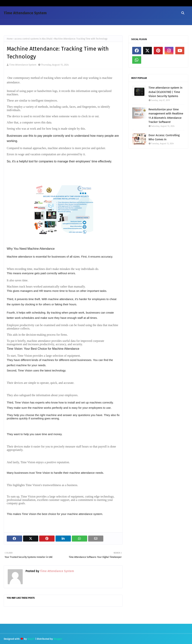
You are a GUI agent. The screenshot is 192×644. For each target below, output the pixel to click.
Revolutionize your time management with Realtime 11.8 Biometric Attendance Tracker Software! (166, 116)
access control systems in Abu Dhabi (33, 39)
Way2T (31, 639)
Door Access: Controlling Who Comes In (164, 137)
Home (10, 39)
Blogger (58, 639)
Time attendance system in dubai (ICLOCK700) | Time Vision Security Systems (165, 92)
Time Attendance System (25, 13)
